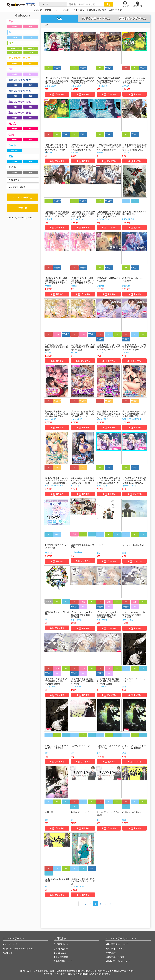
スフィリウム (76, 620)
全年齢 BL (31, 48)
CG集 (11, 134)
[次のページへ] (111, 904)
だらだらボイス (77, 219)
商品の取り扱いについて (118, 961)
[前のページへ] (81, 904)
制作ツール (15, 150)
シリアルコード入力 (23, 197)
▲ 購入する (83, 94)
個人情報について (115, 949)
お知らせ (8, 953)
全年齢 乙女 (15, 48)
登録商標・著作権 (115, 957)
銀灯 (98, 553)
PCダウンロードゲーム (96, 19)
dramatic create (77, 886)
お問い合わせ (61, 949)
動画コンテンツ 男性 (20, 113)
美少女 (12, 123)
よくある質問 (61, 957)
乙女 (11, 21)
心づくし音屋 (50, 86)
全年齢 (15, 26)
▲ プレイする (57, 94)
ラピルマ (100, 352)
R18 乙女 (15, 52)
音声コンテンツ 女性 (20, 80)
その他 (12, 167)
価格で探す (15, 180)
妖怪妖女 (100, 286)
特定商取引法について (117, 944)
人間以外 (126, 86)
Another (48, 286)
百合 (11, 69)
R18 (31, 26)
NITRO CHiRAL (128, 219)
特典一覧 (23, 208)
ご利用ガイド (61, 944)
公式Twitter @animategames (19, 949)
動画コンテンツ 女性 (20, 102)
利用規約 (110, 953)
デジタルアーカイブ (19, 58)
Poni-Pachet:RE (77, 552)
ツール (12, 145)
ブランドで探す (17, 187)
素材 (11, 156)
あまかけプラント (104, 486)
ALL (59, 18)
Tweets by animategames (20, 217)
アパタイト (75, 486)
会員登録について (63, 961)
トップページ (10, 944)
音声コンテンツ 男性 (20, 91)
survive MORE (50, 419)
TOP (45, 25)
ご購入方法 (60, 953)
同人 (11, 43)
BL (10, 32)
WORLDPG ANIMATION (132, 419)
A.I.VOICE (49, 553)
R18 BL (31, 52)
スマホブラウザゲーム (132, 19)
